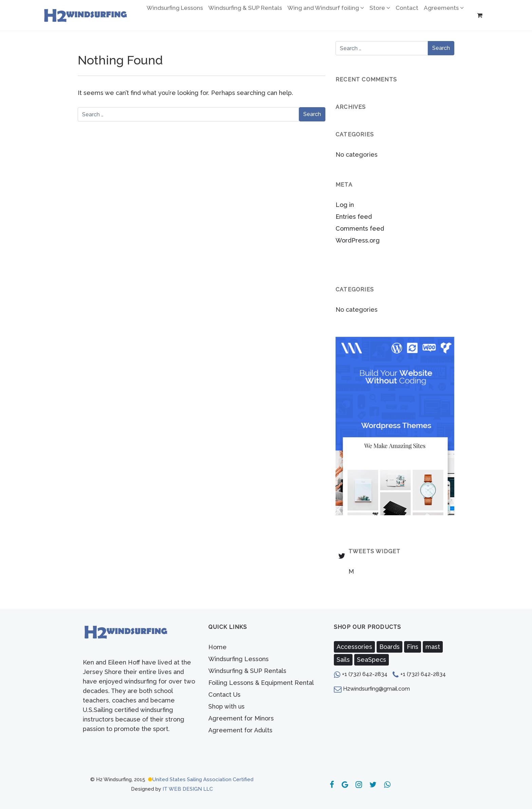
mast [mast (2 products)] (433, 647)
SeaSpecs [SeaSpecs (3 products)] (372, 660)
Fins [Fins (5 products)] (413, 647)
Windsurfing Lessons (239, 659)
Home (217, 647)
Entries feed (354, 217)
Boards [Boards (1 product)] (389, 647)
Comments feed (360, 228)
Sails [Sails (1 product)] (343, 660)
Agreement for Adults (240, 730)
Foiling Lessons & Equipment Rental (261, 683)
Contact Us (224, 695)
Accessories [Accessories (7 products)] (354, 647)
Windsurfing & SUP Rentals (247, 671)
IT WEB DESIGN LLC (188, 789)
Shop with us (226, 706)
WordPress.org (358, 240)
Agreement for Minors (241, 718)
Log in (345, 205)
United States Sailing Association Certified (203, 779)
